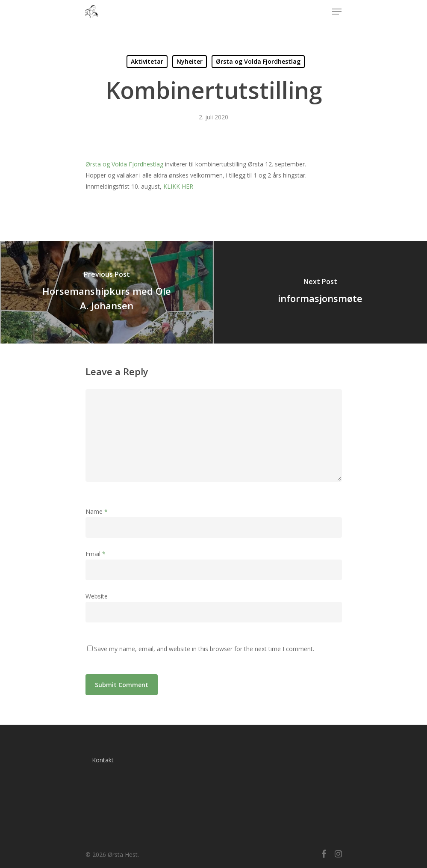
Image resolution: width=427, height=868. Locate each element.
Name (97, 511)
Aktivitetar (147, 61)
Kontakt (103, 760)
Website (97, 596)
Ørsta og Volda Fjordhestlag (258, 61)
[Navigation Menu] (337, 12)
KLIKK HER (178, 186)
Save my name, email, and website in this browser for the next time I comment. (204, 649)
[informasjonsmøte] (321, 292)
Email (96, 554)
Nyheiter (190, 61)
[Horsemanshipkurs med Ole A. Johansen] (107, 292)
